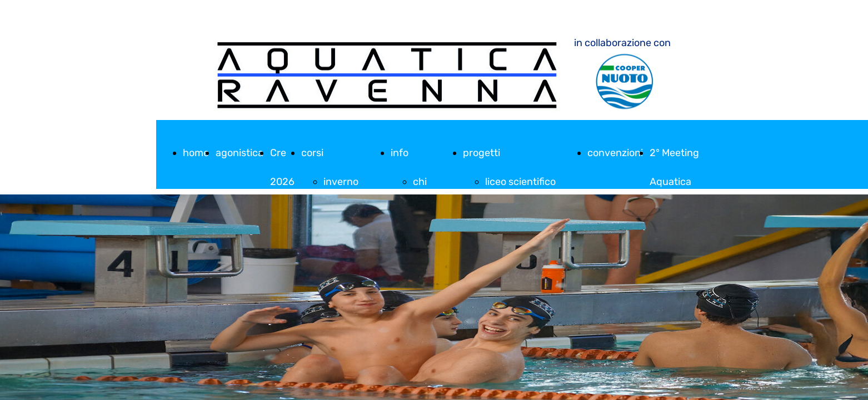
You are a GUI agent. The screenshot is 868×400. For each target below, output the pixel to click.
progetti (482, 153)
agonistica (240, 153)
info (400, 153)
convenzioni (615, 153)
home (196, 153)
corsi (312, 153)
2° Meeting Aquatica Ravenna (674, 182)
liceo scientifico (520, 182)
